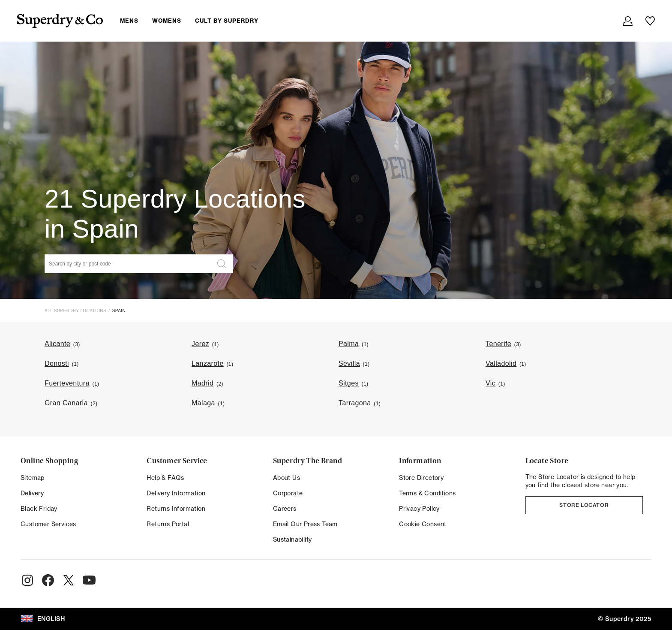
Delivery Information (176, 493)
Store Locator (584, 505)
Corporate (288, 493)
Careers (285, 509)
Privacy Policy (419, 509)
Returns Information (176, 509)
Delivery (32, 493)
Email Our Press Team (305, 524)
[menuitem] (196, 21)
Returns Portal (168, 524)
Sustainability (292, 540)
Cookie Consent (423, 524)
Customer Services (48, 524)
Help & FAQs (165, 478)
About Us (286, 478)
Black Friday (39, 509)
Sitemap (33, 478)
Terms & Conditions (427, 493)
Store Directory (421, 478)
